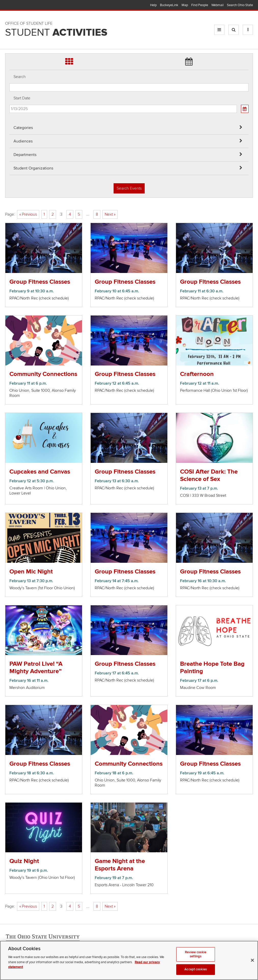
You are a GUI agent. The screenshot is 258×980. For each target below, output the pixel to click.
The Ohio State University (15, 5)
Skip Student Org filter (10, 34)
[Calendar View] (245, 109)
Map (185, 5)
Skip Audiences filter (10, 7)
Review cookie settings (196, 955)
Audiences (23, 141)
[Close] (252, 961)
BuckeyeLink (169, 5)
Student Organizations (33, 168)
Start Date (22, 98)
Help (153, 5)
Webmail (218, 5)
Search (20, 77)
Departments (25, 155)
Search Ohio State (240, 5)
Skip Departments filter (10, 21)
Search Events (129, 188)
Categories (23, 128)
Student (56, 33)
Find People (200, 5)
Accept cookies (196, 970)
